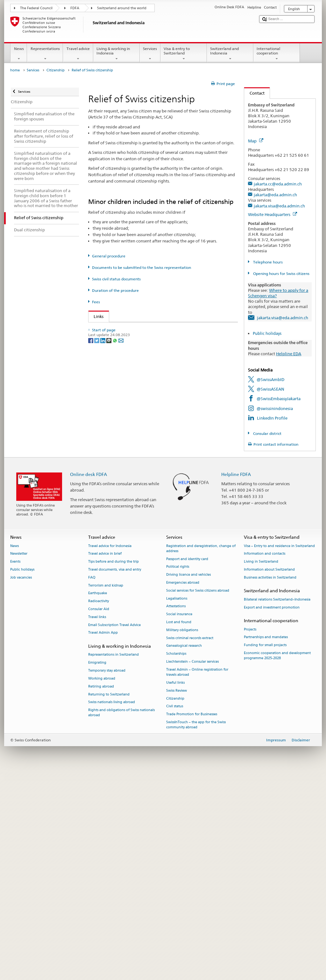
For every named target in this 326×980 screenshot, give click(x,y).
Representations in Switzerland (113, 860)
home (15, 70)
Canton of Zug (109, 615)
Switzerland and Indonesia (230, 54)
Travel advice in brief (105, 759)
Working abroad (102, 884)
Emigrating (97, 868)
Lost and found (179, 828)
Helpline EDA (289, 354)
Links (96, 316)
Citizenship (56, 70)
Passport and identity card (187, 764)
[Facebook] (91, 653)
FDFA (75, 8)
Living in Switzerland (261, 767)
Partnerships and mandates (266, 843)
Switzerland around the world (122, 8)
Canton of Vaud (110, 596)
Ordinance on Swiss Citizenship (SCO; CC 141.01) (142, 357)
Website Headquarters (273, 214)
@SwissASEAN (270, 389)
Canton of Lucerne (113, 489)
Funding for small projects (265, 850)
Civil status (175, 912)
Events (15, 767)
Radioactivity (99, 807)
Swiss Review (177, 896)
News (19, 54)
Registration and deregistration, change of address (201, 754)
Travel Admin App (103, 838)
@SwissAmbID (270, 379)
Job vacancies (21, 783)
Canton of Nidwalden (116, 509)
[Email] (121, 653)
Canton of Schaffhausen (118, 528)
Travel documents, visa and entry (115, 775)
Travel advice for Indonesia (110, 751)
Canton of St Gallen (114, 547)
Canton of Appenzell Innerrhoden (128, 393)
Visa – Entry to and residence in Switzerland (279, 751)
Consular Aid (99, 814)
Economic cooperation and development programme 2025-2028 (277, 861)
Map (256, 141)
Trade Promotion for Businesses (192, 920)
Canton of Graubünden (117, 470)
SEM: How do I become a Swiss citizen (131, 328)
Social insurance (179, 820)
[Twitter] (97, 653)
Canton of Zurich (111, 625)
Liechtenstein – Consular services (192, 867)
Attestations (176, 812)
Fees (96, 302)
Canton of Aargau (112, 383)
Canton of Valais (111, 605)
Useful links (175, 888)
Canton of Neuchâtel (115, 499)
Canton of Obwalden (115, 518)
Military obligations (182, 836)
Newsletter (19, 759)
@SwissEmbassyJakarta (279, 399)
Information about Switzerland (269, 775)
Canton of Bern (110, 412)
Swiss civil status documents (116, 279)
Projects (250, 835)
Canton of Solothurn (115, 538)
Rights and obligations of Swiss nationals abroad (121, 918)
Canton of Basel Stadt (116, 431)
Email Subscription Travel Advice (114, 830)
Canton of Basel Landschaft (121, 422)
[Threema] (109, 653)
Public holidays (267, 333)
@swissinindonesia (275, 408)
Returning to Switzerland (109, 900)
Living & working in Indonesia (117, 54)
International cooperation (277, 54)
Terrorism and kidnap (106, 791)
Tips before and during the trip (113, 767)
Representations (45, 54)
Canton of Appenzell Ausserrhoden (129, 402)
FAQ (92, 783)
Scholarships (176, 859)
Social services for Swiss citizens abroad (198, 796)
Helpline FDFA (236, 679)
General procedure (109, 256)
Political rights (178, 772)
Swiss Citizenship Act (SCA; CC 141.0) (131, 348)
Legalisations (177, 804)
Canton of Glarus (111, 460)
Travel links (97, 822)
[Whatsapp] (115, 653)
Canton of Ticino (111, 567)
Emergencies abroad (183, 788)
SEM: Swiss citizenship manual (124, 338)
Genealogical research (184, 851)
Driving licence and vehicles (188, 780)
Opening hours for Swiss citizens (281, 274)
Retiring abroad (101, 892)
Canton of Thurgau (113, 576)
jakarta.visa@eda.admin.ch (279, 206)
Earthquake (98, 799)
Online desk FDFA (89, 679)
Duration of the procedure (115, 290)
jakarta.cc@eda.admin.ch (278, 184)
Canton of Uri (108, 586)
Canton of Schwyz (112, 557)
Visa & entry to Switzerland (184, 54)
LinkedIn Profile (272, 418)
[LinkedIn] (103, 653)
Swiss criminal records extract (190, 843)
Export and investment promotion (272, 813)
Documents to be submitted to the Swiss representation (142, 267)
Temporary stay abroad (107, 876)
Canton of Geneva (112, 451)
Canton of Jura (109, 480)
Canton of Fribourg (114, 441)
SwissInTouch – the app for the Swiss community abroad (196, 930)
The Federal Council (36, 8)
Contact (254, 93)
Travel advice (78, 54)
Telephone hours (267, 262)
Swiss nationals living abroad (112, 908)
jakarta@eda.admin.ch (275, 195)
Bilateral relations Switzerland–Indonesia (277, 805)
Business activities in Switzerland (270, 783)
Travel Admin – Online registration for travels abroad (197, 878)
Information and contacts (265, 759)
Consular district (267, 433)
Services (150, 54)
